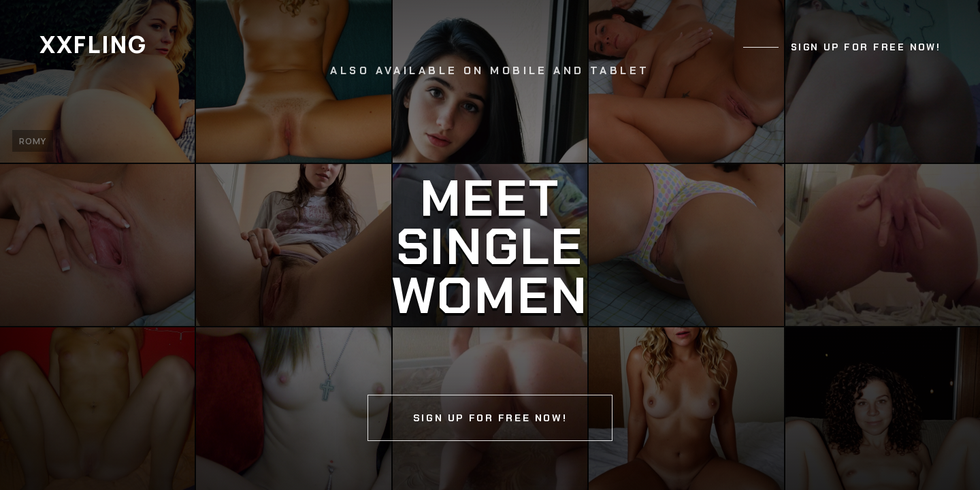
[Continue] (490, 245)
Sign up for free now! (866, 47)
